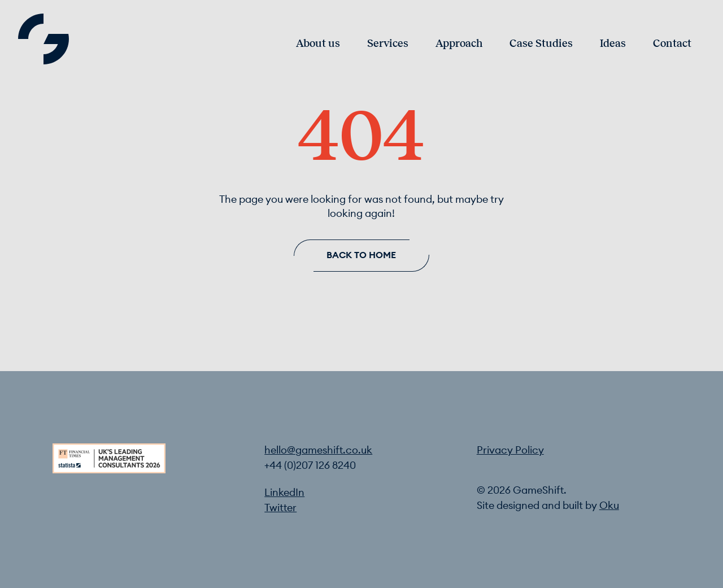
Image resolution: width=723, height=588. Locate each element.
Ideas (613, 44)
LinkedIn (284, 493)
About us (318, 44)
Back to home (361, 255)
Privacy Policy (510, 450)
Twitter (280, 508)
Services (388, 44)
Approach (459, 44)
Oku (609, 506)
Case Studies (541, 44)
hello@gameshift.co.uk (318, 450)
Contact (672, 44)
